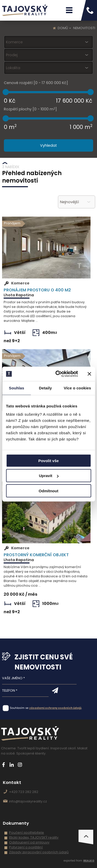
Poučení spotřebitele (27, 833)
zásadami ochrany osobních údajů (55, 708)
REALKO (89, 861)
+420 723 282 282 (24, 792)
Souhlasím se (19, 708)
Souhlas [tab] (16, 388)
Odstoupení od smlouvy (29, 842)
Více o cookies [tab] (77, 388)
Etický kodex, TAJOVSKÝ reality (34, 837)
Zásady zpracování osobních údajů (39, 852)
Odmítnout (49, 491)
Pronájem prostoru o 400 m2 (37, 290)
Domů (63, 28)
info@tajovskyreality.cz (28, 801)
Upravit (49, 476)
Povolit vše (48, 460)
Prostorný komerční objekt (36, 555)
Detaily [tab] (46, 388)
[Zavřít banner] (89, 374)
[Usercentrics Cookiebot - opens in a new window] (58, 374)
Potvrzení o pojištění (26, 847)
